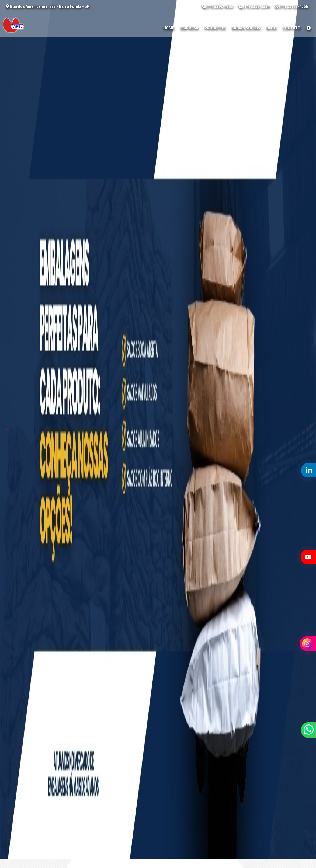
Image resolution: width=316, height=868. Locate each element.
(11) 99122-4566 (291, 6)
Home (169, 28)
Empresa (189, 28)
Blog (271, 28)
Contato (291, 28)
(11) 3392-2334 (254, 6)
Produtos (215, 28)
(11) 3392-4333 (218, 6)
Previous (8, 430)
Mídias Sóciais (246, 28)
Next (308, 430)
